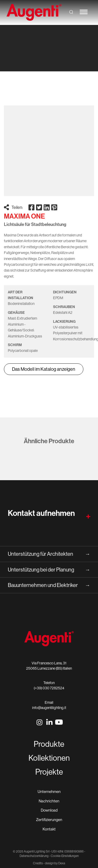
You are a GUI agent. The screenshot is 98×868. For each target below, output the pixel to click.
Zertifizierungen (49, 820)
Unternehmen (49, 792)
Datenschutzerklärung (34, 856)
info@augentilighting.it (49, 708)
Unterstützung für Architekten (49, 554)
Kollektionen (49, 758)
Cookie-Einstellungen (65, 856)
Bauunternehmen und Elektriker (49, 585)
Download (49, 810)
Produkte (49, 744)
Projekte (49, 772)
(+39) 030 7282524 (49, 688)
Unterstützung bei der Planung (49, 570)
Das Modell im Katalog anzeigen (44, 369)
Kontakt (49, 829)
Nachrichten (49, 801)
